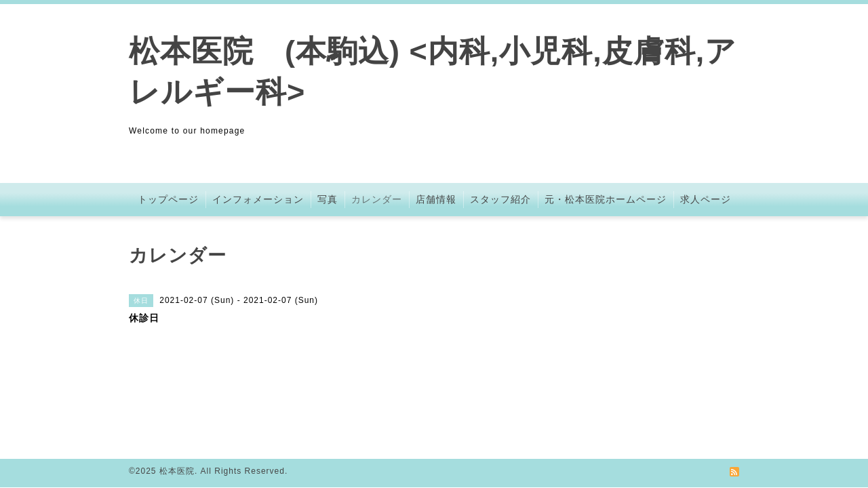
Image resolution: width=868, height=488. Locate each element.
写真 (328, 199)
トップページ (168, 199)
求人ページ (706, 199)
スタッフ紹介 (500, 199)
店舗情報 (436, 199)
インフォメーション (258, 199)
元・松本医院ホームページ (606, 199)
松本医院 (177, 471)
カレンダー (377, 199)
